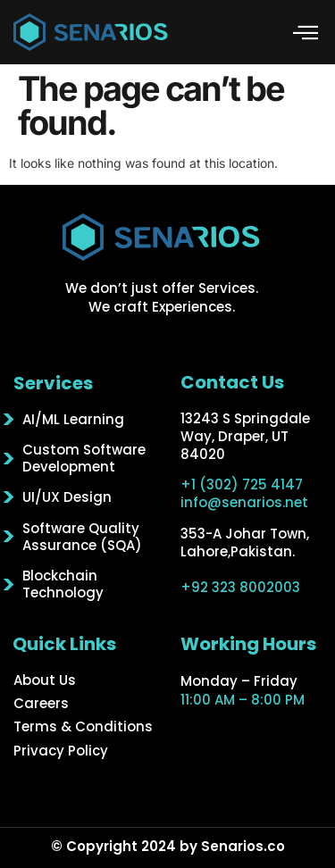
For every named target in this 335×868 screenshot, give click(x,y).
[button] (306, 32)
